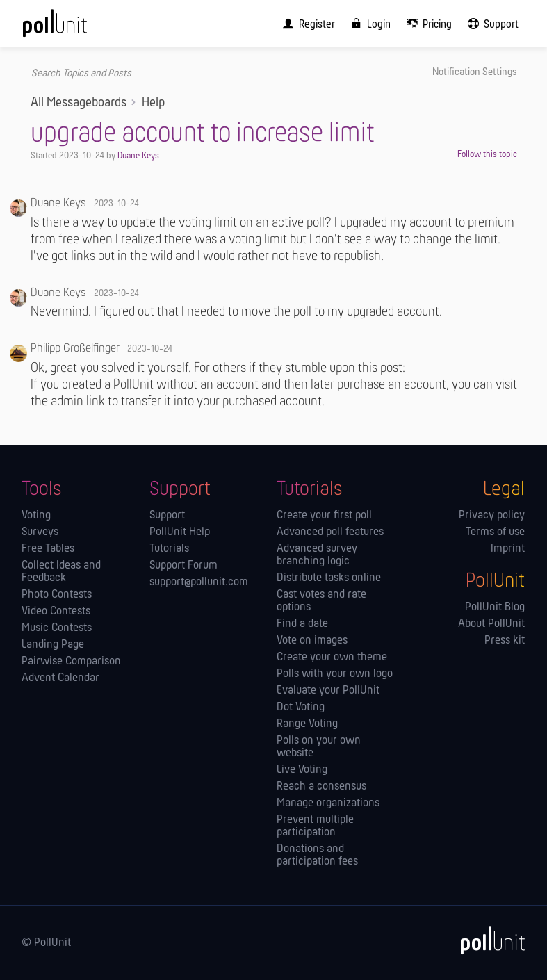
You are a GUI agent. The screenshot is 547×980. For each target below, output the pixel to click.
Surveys (40, 532)
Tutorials (169, 549)
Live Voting (302, 770)
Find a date (302, 624)
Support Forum (183, 566)
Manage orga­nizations (328, 803)
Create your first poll (324, 516)
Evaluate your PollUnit (328, 691)
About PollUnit (491, 624)
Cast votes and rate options (321, 601)
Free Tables (48, 549)
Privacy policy (492, 516)
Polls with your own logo (335, 674)
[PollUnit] (487, 940)
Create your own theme (332, 658)
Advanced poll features (330, 532)
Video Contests (56, 612)
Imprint (508, 549)
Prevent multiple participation (315, 826)
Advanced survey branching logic (317, 555)
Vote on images (312, 641)
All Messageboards (79, 103)
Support (167, 516)
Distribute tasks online (329, 578)
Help (153, 103)
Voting (36, 516)
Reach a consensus (321, 787)
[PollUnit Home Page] (74, 28)
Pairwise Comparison (71, 662)
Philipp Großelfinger (75, 349)
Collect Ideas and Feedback (61, 572)
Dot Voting (301, 708)
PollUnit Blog (495, 607)
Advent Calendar (60, 678)
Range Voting (307, 724)
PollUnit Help (180, 532)
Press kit (505, 641)
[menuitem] (306, 24)
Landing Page (53, 645)
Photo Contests (57, 595)
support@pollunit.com (199, 582)
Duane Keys (138, 156)
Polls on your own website (319, 747)
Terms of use (495, 532)
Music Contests (57, 628)
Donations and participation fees (317, 856)
